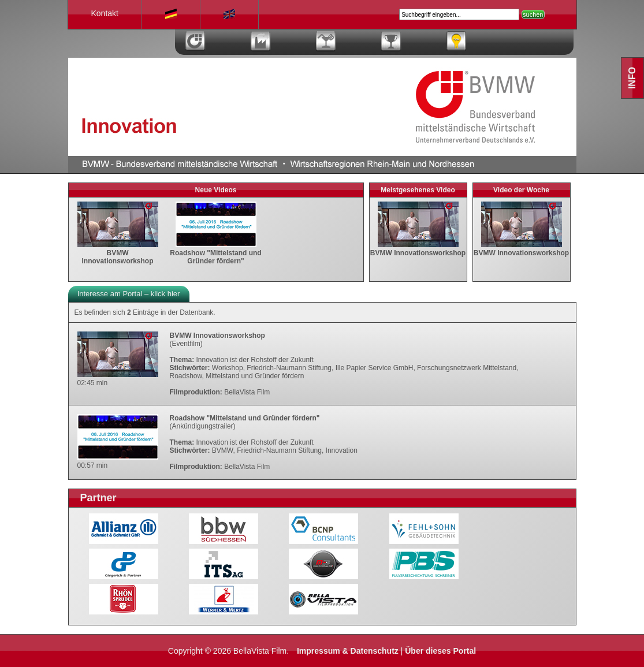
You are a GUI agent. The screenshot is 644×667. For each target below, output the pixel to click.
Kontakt (105, 13)
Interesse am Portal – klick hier (129, 294)
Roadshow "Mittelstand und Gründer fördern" (215, 253)
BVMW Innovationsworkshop (118, 253)
